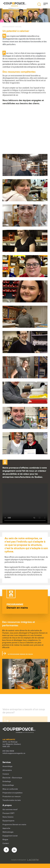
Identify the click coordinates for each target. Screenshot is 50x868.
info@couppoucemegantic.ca (14, 753)
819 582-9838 (8, 751)
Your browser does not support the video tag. (25, 503)
